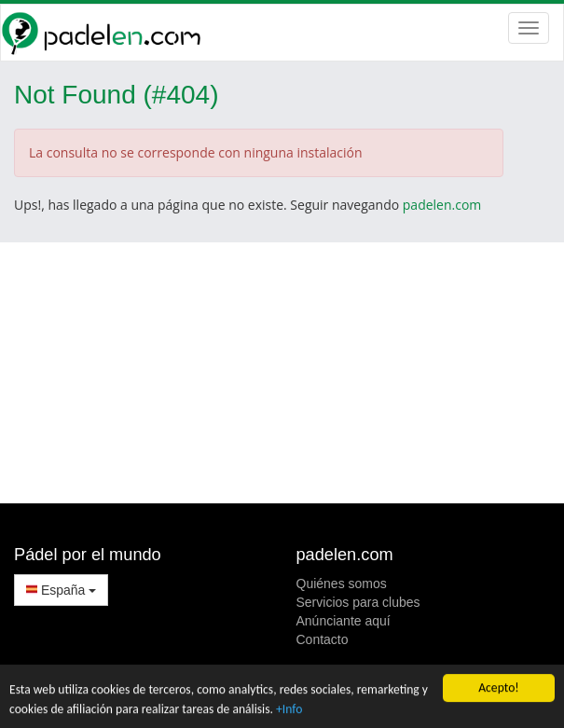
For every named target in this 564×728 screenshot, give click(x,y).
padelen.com (442, 205)
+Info (289, 709)
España (61, 590)
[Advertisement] (282, 373)
